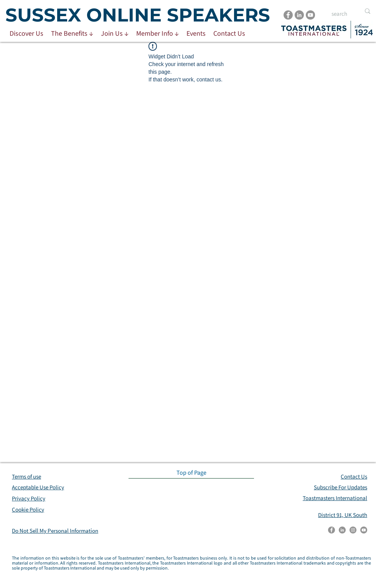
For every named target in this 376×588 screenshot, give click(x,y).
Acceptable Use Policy (38, 488)
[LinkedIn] (299, 15)
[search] (340, 14)
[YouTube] (310, 15)
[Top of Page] (191, 473)
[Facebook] (288, 15)
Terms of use (26, 477)
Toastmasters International (335, 498)
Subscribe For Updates (341, 488)
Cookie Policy (28, 510)
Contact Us (354, 477)
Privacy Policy (29, 499)
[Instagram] (353, 530)
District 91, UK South (343, 515)
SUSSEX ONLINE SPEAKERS (138, 15)
